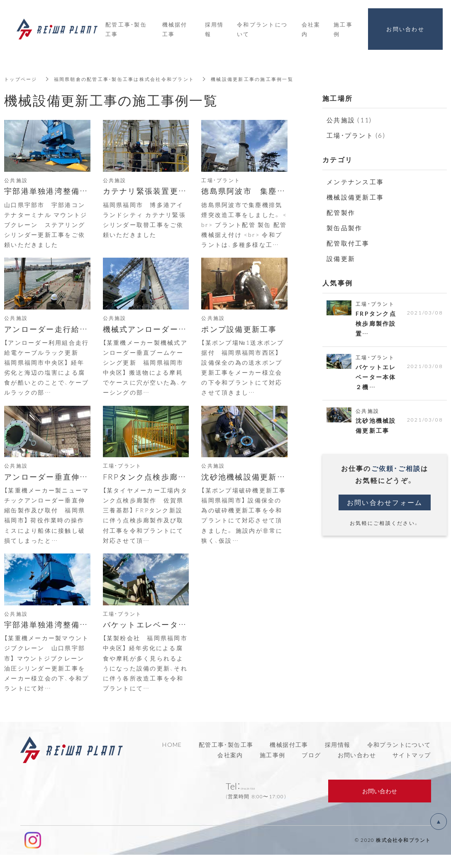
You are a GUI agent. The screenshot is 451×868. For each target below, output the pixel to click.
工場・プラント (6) (356, 135)
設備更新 (341, 258)
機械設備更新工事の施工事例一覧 (268, 79)
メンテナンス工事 (355, 182)
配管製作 (341, 212)
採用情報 (338, 758)
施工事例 (273, 768)
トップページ (22, 79)
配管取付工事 (348, 243)
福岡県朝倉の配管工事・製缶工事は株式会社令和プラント (132, 79)
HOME (172, 758)
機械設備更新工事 (355, 197)
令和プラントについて (399, 758)
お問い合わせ (357, 768)
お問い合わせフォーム (385, 507)
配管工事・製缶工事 (226, 758)
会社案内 (230, 768)
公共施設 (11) (349, 120)
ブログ (311, 768)
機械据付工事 (289, 758)
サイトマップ (412, 768)
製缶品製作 (344, 228)
